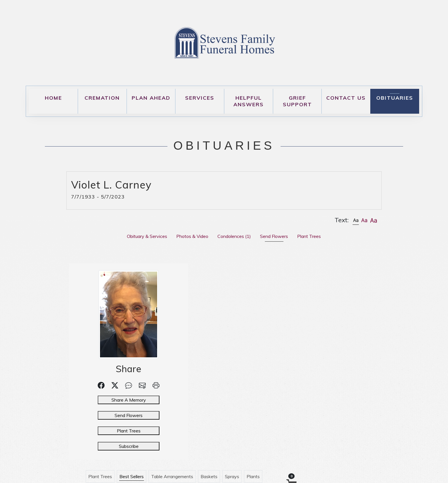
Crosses (258, 291)
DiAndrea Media (288, 473)
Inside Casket (181, 291)
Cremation (102, 98)
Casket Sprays (288, 291)
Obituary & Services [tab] (147, 236)
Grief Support (297, 101)
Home (53, 98)
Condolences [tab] (234, 236)
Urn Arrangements (186, 306)
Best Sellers (210, 276)
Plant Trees (107, 431)
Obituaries (395, 98)
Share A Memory (107, 400)
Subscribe (107, 446)
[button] (356, 220)
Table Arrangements (251, 276)
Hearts (235, 291)
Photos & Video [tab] (192, 236)
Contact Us (346, 98)
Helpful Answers (249, 101)
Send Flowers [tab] (274, 236)
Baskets (288, 276)
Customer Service (231, 306)
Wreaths (211, 291)
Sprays (311, 276)
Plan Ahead (151, 98)
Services (200, 98)
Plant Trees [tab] (309, 236)
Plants (332, 276)
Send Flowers (107, 415)
